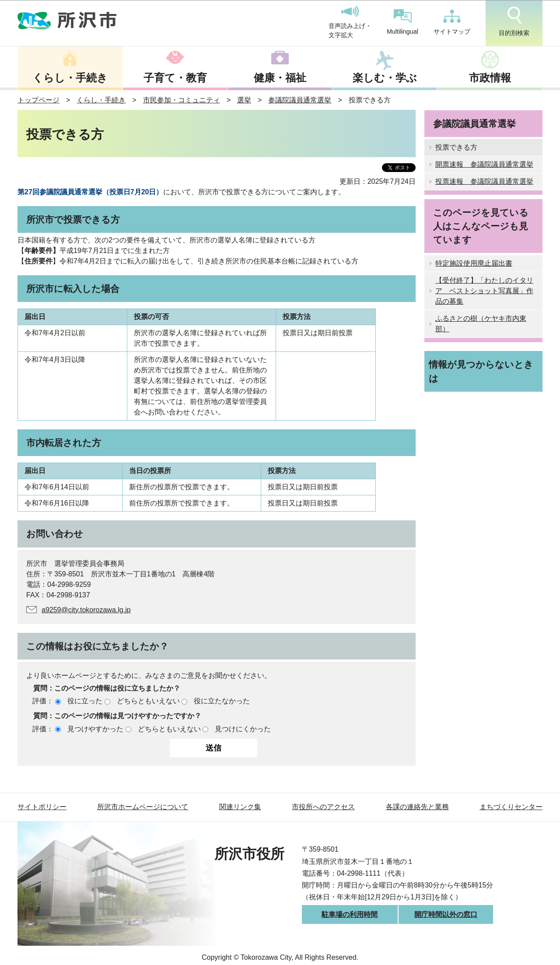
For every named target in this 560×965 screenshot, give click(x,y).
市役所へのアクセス (323, 807)
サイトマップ (452, 22)
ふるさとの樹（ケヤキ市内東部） (481, 324)
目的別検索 (514, 21)
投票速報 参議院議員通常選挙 (484, 181)
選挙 (244, 100)
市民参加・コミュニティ (182, 100)
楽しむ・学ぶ (385, 78)
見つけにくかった (243, 729)
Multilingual (402, 22)
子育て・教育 (175, 78)
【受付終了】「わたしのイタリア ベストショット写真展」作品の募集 (484, 291)
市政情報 (490, 78)
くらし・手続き (70, 78)
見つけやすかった (95, 729)
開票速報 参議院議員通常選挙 (484, 164)
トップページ (38, 100)
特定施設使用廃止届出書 (474, 263)
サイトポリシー (42, 807)
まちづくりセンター (511, 807)
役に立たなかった (222, 701)
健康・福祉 (280, 78)
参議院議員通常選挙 (300, 100)
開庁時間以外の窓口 (446, 914)
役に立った (85, 701)
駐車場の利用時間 (350, 914)
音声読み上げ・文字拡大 (350, 22)
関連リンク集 (240, 807)
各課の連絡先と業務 (417, 807)
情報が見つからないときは (481, 371)
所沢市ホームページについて (143, 807)
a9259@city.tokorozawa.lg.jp (86, 610)
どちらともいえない (148, 701)
